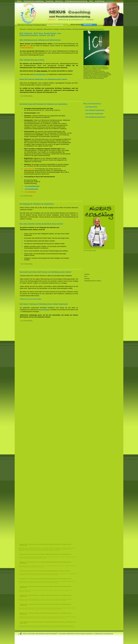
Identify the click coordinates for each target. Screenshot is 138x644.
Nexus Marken (76, 25)
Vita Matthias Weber (39, 25)
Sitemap (90, 20)
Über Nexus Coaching (25, 25)
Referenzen (88, 25)
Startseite (23, 29)
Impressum (63, 20)
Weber (94, 251)
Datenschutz (78, 20)
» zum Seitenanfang (26, 96)
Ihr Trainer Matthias (88, 251)
